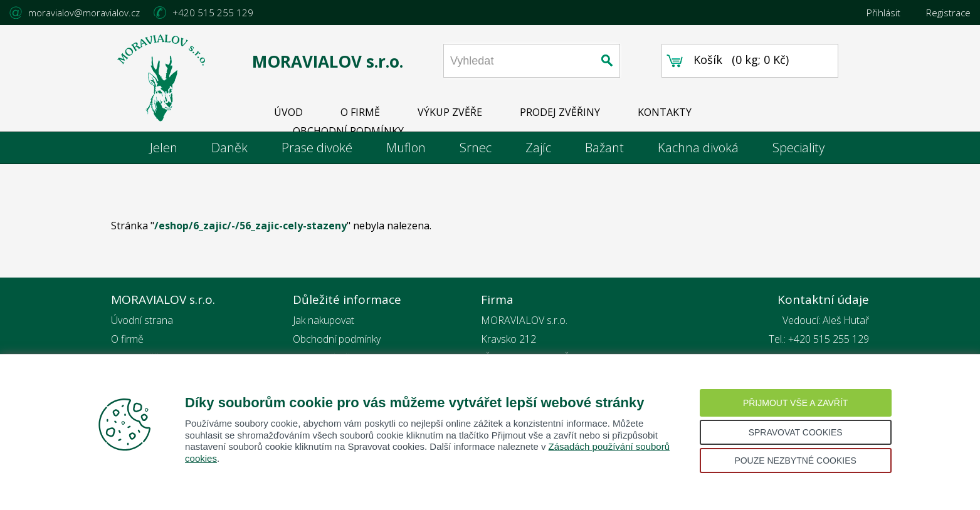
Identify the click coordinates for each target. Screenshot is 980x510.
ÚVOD (288, 112)
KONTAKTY (665, 112)
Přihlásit (883, 13)
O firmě (127, 339)
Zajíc (538, 148)
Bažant (604, 148)
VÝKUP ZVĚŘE (450, 112)
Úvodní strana (142, 320)
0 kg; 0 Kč (761, 60)
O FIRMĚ (360, 112)
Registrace (948, 13)
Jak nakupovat (324, 320)
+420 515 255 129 (213, 13)
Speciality (798, 148)
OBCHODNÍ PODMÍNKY (348, 131)
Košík (708, 60)
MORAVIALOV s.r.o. (328, 61)
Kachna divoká (698, 148)
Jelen (164, 148)
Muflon (406, 148)
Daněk (229, 148)
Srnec (476, 148)
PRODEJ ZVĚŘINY (560, 112)
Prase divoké (317, 148)
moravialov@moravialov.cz (84, 13)
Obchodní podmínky (337, 339)
